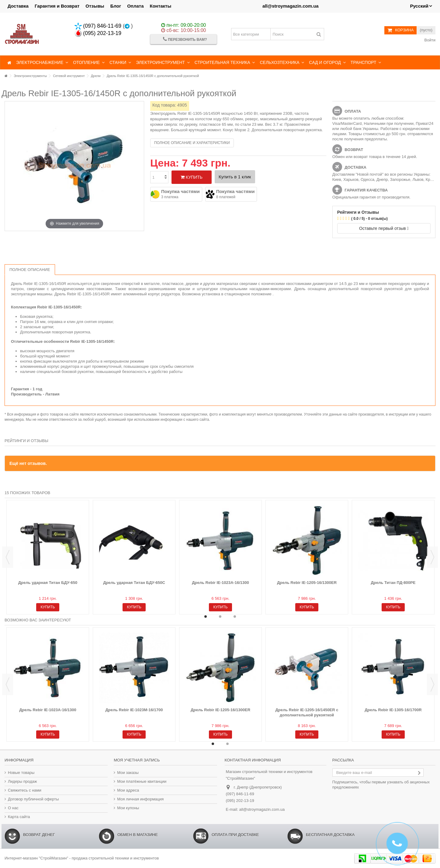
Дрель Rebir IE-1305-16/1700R (393, 710)
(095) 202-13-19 (98, 33)
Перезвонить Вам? (185, 39)
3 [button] (235, 617)
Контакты (161, 6)
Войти (429, 40)
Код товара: (164, 105)
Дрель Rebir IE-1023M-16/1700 (134, 710)
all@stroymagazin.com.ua (291, 6)
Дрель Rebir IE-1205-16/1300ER (307, 583)
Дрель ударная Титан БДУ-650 (48, 583)
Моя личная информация (140, 799)
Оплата (135, 6)
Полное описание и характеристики (192, 143)
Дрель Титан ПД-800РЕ (393, 583)
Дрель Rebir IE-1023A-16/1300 (220, 583)
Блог (116, 6)
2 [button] (220, 617)
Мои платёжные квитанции (142, 781)
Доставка (18, 6)
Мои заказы (128, 773)
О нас (13, 808)
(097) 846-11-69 (98, 26)
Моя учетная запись (137, 760)
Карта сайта (19, 817)
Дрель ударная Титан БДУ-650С (134, 583)
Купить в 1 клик (235, 177)
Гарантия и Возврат (57, 6)
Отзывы (95, 6)
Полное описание (30, 270)
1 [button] (206, 617)
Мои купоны (128, 808)
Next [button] (432, 557)
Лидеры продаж (23, 781)
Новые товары (21, 773)
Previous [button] (8, 557)
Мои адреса (128, 790)
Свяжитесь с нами (25, 790)
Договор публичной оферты (33, 799)
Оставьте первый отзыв (384, 228)
